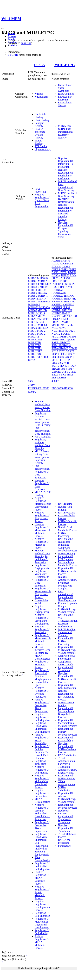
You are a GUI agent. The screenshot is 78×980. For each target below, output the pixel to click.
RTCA (40, 65)
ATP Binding (41, 146)
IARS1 (66, 307)
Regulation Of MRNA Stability (67, 777)
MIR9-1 (32, 334)
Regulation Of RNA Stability (65, 739)
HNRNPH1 (58, 299)
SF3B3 (55, 357)
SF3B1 (63, 354)
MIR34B (41, 322)
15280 (31, 385)
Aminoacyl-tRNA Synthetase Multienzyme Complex (67, 584)
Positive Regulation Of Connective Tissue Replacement (42, 705)
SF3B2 (71, 354)
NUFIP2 (56, 334)
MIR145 (42, 290)
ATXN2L (56, 266)
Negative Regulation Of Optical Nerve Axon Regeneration (42, 200)
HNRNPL (57, 304)
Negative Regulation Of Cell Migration (42, 717)
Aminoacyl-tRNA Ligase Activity (67, 771)
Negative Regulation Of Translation (42, 629)
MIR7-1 (32, 331)
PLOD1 (56, 337)
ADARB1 (57, 261)
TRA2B (56, 369)
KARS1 (66, 313)
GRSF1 (55, 287)
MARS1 (66, 322)
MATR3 (56, 325)
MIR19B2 (33, 307)
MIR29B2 (33, 319)
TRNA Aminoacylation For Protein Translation (66, 762)
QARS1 (71, 340)
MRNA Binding (66, 553)
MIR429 (32, 328)
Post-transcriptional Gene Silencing (43, 431)
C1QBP (66, 266)
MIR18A (33, 302)
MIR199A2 (34, 304)
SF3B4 (63, 357)
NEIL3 (44, 357)
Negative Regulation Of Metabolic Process (42, 543)
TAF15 (55, 366)
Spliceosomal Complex (65, 634)
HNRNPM (68, 304)
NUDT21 (70, 331)
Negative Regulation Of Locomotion (42, 793)
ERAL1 (56, 281)
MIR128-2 (45, 284)
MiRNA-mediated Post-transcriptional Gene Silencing (67, 186)
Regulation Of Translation (42, 762)
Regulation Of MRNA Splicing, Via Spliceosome (67, 650)
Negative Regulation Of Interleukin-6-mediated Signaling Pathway (65, 212)
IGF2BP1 (56, 310)
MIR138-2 (34, 287)
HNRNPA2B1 (59, 293)
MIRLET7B (34, 342)
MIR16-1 (43, 296)
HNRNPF (69, 296)
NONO (63, 328)
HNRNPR (57, 307)
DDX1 (64, 272)
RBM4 (55, 348)
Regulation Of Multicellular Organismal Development (42, 923)
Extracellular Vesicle (65, 104)
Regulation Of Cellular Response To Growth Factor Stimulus (42, 752)
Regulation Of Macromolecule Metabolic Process (43, 640)
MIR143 (32, 290)
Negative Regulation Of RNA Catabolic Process (66, 695)
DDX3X (56, 275)
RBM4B (64, 348)
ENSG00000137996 (39, 388)
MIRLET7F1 (35, 348)
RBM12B (57, 345)
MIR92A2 (33, 337)
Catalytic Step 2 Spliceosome (66, 657)
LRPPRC (56, 322)
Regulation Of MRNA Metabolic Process (67, 571)
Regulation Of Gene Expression (67, 686)
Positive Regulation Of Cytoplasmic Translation (65, 818)
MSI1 (64, 325)
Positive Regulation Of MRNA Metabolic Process (42, 942)
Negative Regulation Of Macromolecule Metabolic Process (43, 530)
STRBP (66, 360)
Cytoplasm (64, 91)
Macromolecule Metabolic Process (68, 564)
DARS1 (56, 272)
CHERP (56, 269)
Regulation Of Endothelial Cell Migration (42, 866)
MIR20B (42, 310)
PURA (63, 340)
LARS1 (73, 316)
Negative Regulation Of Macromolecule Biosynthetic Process (43, 504)
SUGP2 (55, 363)
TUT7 (71, 369)
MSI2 (70, 325)
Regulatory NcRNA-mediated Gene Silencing (42, 444)
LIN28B (65, 319)
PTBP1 (64, 337)
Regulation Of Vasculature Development (42, 574)
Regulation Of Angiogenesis (42, 567)
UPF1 (65, 372)
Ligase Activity (43, 149)
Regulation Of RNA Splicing (65, 558)
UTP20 (72, 372)
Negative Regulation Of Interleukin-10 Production (65, 162)
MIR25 (41, 316)
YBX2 (62, 375)
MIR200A (45, 307)
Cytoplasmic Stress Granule (66, 663)
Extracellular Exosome (65, 98)
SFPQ (70, 357)
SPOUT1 (56, 360)
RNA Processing (40, 190)
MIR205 (32, 310)
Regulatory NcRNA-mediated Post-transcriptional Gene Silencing (43, 419)
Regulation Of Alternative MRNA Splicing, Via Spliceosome (67, 797)
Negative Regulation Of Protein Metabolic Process (42, 892)
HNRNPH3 (58, 302)
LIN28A (56, 319)
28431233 (26, 43)
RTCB (62, 351)
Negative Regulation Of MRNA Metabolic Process (67, 678)
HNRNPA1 (57, 290)
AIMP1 (66, 261)
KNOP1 (56, 316)
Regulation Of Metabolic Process (42, 665)
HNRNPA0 (66, 287)
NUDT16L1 (58, 331)
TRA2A (72, 366)
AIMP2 (55, 264)
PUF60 (55, 340)
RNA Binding (42, 120)
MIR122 (42, 281)
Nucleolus (63, 811)
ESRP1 (64, 281)
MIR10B (33, 281)
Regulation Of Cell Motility (42, 932)
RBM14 (67, 345)
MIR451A (43, 328)
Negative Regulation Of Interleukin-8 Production (65, 174)
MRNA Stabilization (65, 789)
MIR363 (42, 325)
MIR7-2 (41, 331)
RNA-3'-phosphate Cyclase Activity (40, 133)
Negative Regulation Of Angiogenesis (42, 609)
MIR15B (33, 296)
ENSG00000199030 (62, 388)
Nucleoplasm (41, 97)
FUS (64, 284)
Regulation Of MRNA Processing (65, 641)
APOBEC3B (66, 264)
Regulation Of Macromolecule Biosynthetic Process (43, 593)
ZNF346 (61, 378)
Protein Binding (39, 142)
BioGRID (13, 55)
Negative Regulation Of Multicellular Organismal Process (42, 781)
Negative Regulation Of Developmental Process (43, 906)
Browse (12, 36)
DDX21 (72, 272)
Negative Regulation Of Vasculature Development (42, 619)
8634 (31, 381)
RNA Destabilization (42, 859)
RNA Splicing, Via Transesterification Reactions (68, 619)
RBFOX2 (65, 342)
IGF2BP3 (56, 313)
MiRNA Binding (67, 629)
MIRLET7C (65, 65)
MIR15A (42, 293)
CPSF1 (64, 269)
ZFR (54, 378)
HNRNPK (70, 302)
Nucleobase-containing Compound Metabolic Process (68, 546)
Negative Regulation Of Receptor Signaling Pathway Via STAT (65, 230)
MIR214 (41, 313)
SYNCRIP (66, 363)
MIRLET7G (35, 354)
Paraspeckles (65, 846)
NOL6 (55, 328)
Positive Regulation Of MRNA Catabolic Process (42, 878)
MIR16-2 (33, 299)
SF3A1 (55, 354)
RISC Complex (66, 94)
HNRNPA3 (57, 296)
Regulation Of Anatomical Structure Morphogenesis (43, 675)
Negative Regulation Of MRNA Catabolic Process (67, 748)
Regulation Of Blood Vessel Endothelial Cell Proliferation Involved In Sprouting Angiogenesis (42, 844)
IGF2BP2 (67, 310)
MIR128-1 (34, 284)
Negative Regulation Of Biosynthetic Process (42, 517)
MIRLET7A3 (35, 340)
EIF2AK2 (57, 278)
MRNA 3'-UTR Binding (43, 494)
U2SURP (56, 372)
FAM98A (56, 284)
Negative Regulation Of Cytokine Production (42, 692)
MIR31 (32, 322)
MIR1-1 (32, 278)
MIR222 (32, 316)
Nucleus (39, 94)
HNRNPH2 (70, 299)
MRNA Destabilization (42, 800)
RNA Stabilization (68, 755)
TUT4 (64, 369)
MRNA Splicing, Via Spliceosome (67, 610)
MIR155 (32, 293)
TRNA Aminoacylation (66, 783)
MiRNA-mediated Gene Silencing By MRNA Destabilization (67, 197)
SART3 (70, 351)
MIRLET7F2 (35, 351)
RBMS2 (73, 348)
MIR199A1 (44, 302)
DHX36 (65, 275)
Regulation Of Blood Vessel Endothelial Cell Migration (42, 727)
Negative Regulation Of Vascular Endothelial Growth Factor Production (42, 812)
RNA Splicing (65, 539)
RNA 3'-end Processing (64, 841)
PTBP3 (72, 337)
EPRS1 (66, 278)
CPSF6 (72, 269)
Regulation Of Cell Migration (42, 914)
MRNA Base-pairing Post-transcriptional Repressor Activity (65, 132)
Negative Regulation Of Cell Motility (42, 770)
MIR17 (42, 299)
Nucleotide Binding (40, 116)
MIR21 (32, 313)
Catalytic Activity (39, 124)
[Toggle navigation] (3, 29)
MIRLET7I (34, 357)
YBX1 (55, 375)
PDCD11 (66, 334)
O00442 (32, 392)
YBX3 (70, 375)
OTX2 (31, 360)
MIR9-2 (41, 334)
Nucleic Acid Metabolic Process (68, 529)
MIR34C (33, 325)
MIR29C (44, 319)
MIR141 (44, 287)
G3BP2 (71, 284)
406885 (55, 381)
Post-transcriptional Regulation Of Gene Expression (42, 472)
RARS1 (56, 342)
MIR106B (42, 278)
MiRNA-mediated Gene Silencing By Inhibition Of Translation (42, 556)
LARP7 (65, 316)
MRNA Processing (64, 534)
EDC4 (73, 275)
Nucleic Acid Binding (65, 508)
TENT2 (63, 366)
